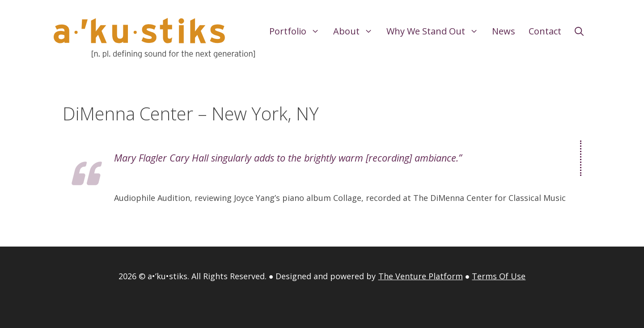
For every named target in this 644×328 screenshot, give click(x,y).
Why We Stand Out (436, 31)
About (356, 31)
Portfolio (298, 31)
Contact (545, 31)
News (504, 31)
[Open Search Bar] (579, 31)
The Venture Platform (421, 276)
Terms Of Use (499, 276)
